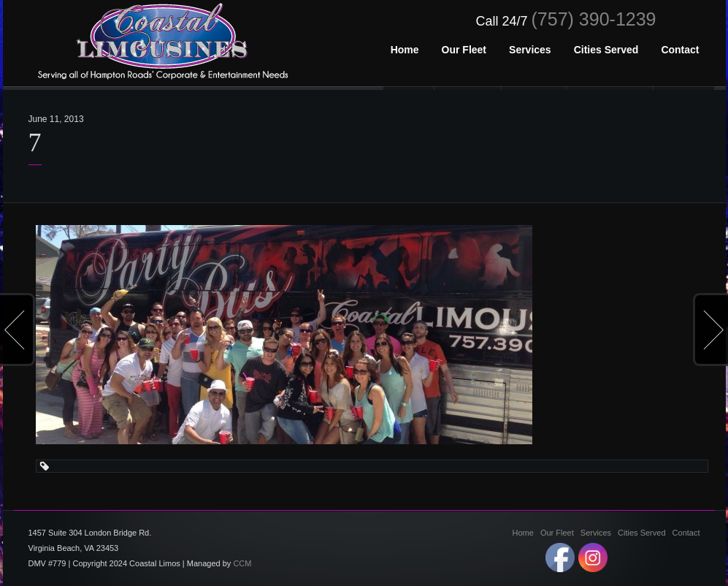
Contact (686, 533)
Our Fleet (557, 533)
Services (596, 533)
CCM (242, 563)
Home (523, 533)
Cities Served (641, 533)
